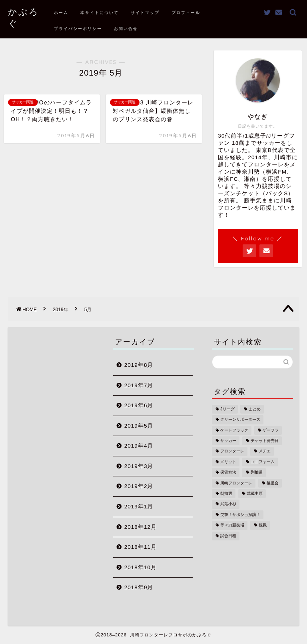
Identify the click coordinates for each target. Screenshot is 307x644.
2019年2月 (139, 486)
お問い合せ (126, 29)
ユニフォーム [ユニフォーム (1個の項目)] (263, 462)
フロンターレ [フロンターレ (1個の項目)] (232, 451)
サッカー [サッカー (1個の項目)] (228, 441)
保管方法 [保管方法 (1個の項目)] (228, 473)
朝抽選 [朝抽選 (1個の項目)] (226, 493)
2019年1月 (139, 507)
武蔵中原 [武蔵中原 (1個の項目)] (255, 493)
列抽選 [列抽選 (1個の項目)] (257, 473)
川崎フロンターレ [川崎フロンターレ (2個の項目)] (236, 483)
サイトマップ (145, 13)
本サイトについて (100, 13)
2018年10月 (141, 567)
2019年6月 (139, 405)
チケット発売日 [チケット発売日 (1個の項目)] (265, 441)
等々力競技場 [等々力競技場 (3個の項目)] (232, 525)
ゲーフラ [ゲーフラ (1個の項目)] (271, 430)
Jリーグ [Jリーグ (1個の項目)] (227, 409)
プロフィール (186, 13)
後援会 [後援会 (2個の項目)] (273, 483)
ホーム (61, 13)
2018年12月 (141, 527)
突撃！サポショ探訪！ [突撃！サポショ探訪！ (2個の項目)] (240, 515)
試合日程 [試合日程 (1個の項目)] (228, 536)
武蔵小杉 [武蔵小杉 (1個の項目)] (228, 504)
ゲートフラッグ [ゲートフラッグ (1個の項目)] (234, 430)
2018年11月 (141, 547)
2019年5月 (139, 426)
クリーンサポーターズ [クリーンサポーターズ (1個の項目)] (240, 420)
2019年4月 (139, 446)
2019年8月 (139, 365)
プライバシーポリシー (78, 29)
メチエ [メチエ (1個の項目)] (265, 451)
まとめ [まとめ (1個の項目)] (255, 409)
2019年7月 (139, 385)
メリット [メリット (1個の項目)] (228, 462)
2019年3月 (139, 466)
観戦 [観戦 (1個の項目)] (263, 525)
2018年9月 (139, 587)
